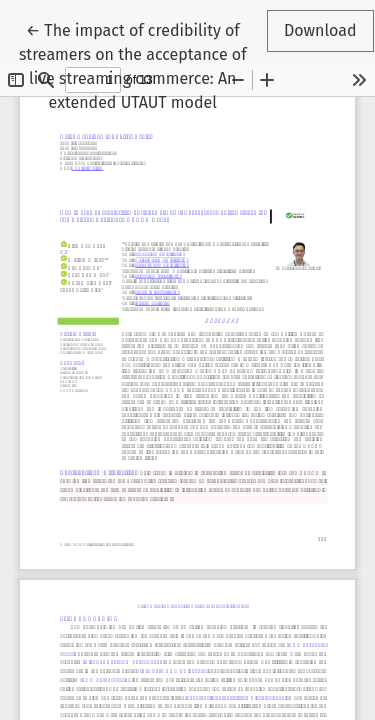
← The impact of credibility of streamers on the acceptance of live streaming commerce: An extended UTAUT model (133, 65)
